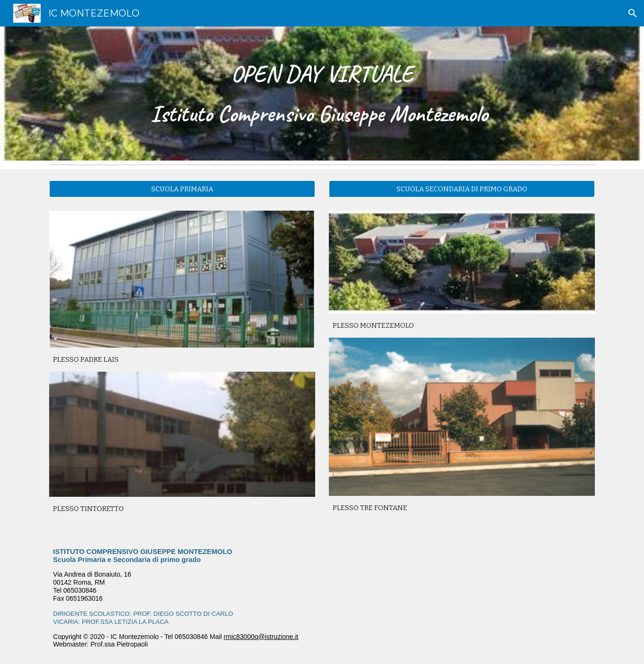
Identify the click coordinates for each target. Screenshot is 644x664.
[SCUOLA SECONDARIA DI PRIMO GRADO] (462, 189)
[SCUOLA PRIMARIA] (182, 189)
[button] (633, 13)
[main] (322, 94)
